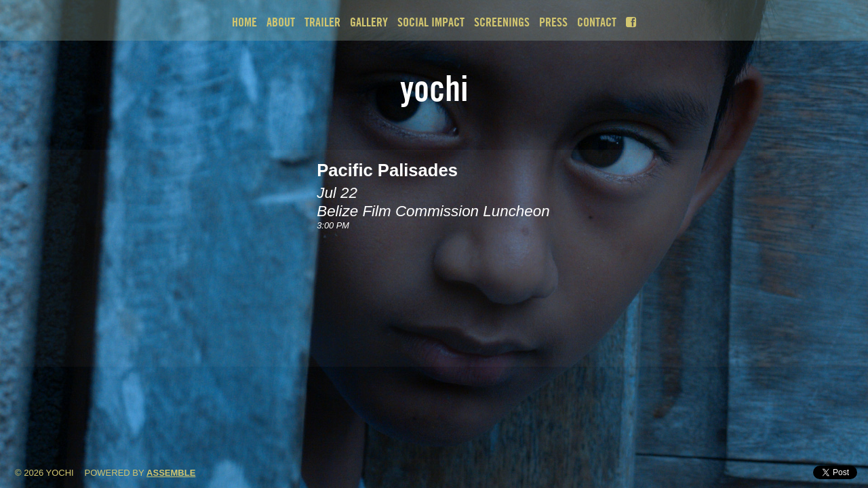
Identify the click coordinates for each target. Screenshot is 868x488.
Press (553, 22)
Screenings (502, 22)
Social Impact (431, 22)
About (281, 22)
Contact (597, 22)
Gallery (369, 22)
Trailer (322, 22)
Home (244, 22)
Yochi (434, 88)
